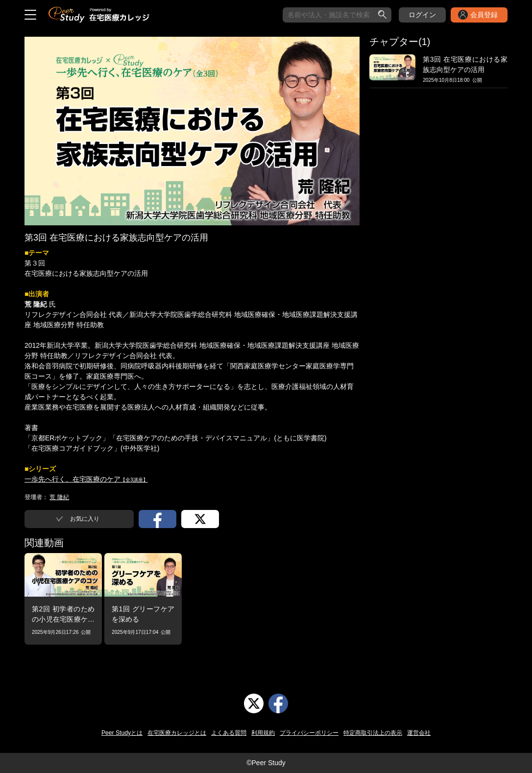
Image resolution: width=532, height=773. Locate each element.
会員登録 (484, 15)
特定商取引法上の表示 (373, 733)
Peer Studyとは (122, 733)
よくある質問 (229, 733)
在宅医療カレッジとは (177, 733)
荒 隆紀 (59, 497)
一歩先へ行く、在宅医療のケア (86, 479)
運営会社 (419, 733)
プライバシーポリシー (309, 733)
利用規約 (263, 733)
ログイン (422, 15)
